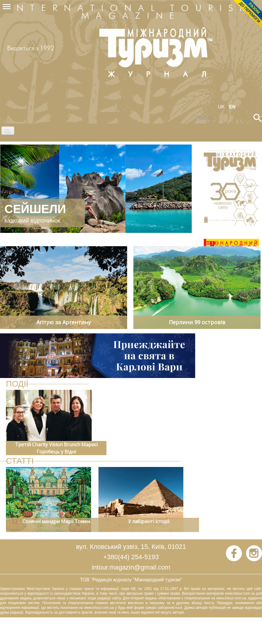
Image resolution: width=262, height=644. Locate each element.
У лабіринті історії (149, 521)
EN (232, 107)
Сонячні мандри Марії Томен (56, 521)
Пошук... (192, 114)
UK (222, 107)
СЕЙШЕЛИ (35, 209)
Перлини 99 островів (197, 322)
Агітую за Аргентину (64, 322)
